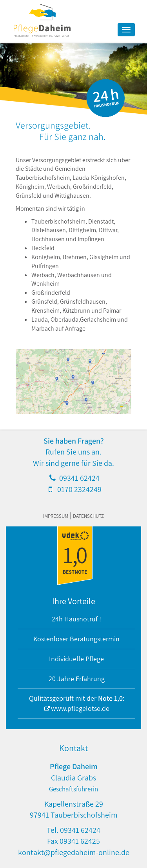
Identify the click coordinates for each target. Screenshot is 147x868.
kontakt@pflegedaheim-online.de (74, 852)
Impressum (56, 516)
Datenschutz (88, 516)
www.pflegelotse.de (80, 708)
